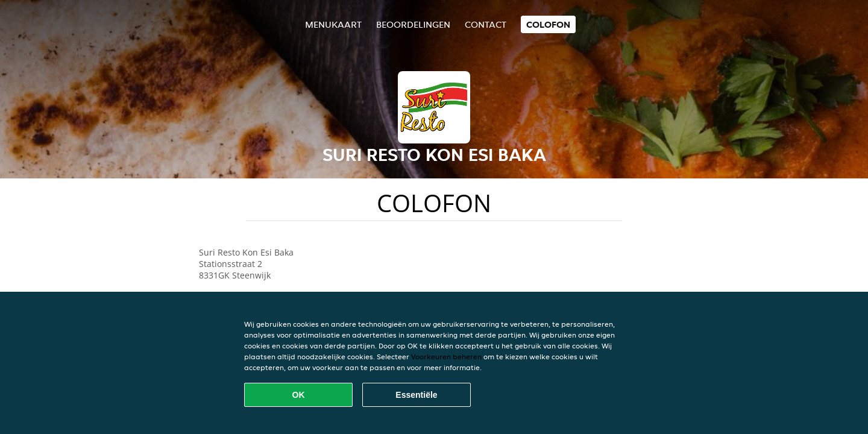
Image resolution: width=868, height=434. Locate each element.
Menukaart (333, 24)
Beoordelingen (413, 24)
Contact (486, 24)
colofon (548, 24)
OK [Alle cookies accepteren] (299, 395)
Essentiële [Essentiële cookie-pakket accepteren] (416, 395)
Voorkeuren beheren (446, 357)
